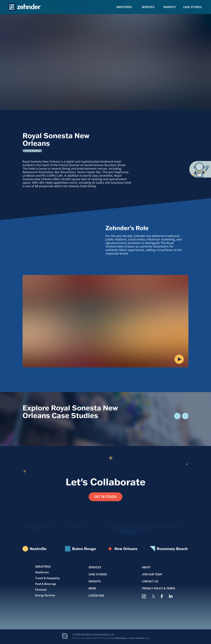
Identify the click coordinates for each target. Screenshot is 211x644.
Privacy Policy (121, 639)
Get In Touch (105, 497)
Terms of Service (137, 639)
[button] (179, 359)
